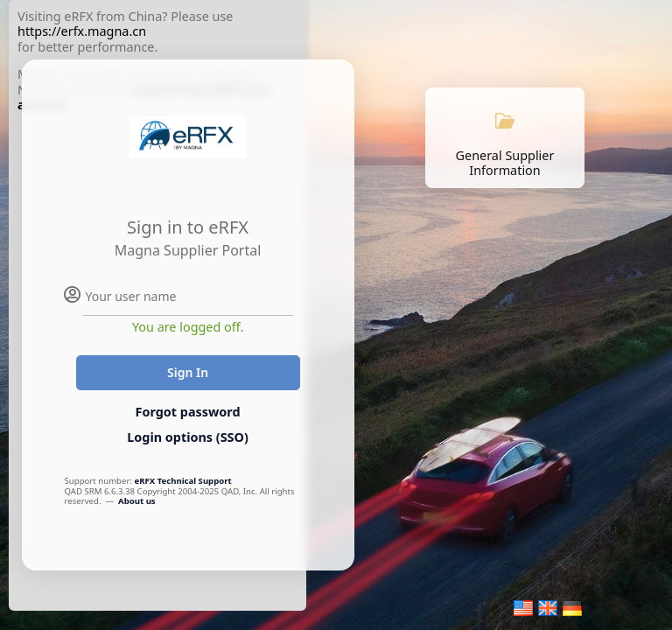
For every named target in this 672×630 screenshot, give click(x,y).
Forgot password (188, 412)
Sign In (188, 372)
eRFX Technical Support (182, 481)
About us (137, 501)
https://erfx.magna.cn (82, 31)
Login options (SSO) (187, 437)
